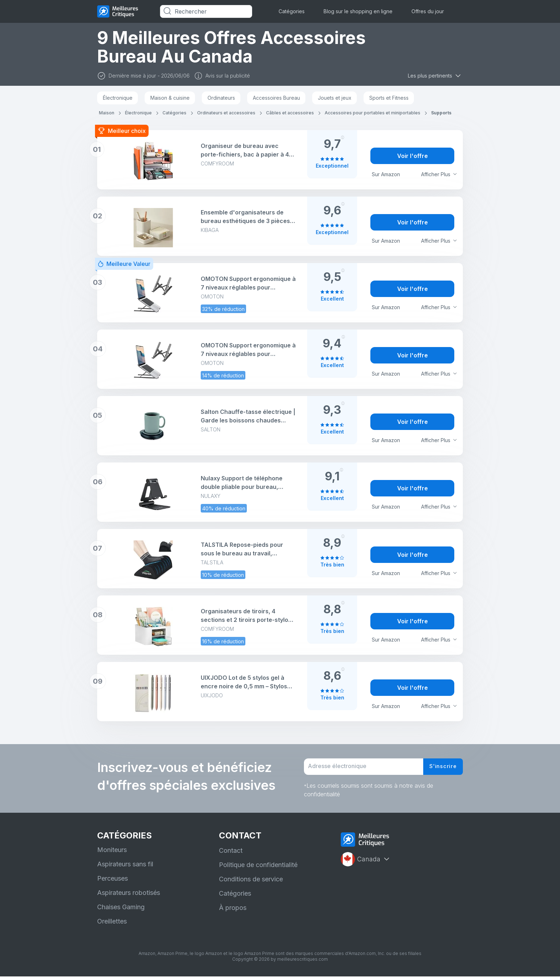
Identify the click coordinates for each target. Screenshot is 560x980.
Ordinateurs (221, 98)
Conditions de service (251, 883)
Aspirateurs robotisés (129, 896)
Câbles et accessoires (290, 113)
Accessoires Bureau (276, 98)
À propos (233, 911)
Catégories (292, 11)
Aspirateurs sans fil (125, 868)
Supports (441, 113)
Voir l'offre (412, 156)
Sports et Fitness (389, 98)
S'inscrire (442, 768)
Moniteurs (112, 853)
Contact (231, 854)
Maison (107, 113)
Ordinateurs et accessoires (226, 113)
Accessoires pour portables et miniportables (372, 113)
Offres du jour (428, 11)
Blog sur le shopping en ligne (358, 11)
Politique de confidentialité (258, 868)
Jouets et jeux (335, 98)
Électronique (118, 98)
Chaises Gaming (121, 910)
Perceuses (112, 882)
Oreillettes (112, 925)
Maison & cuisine (170, 98)
